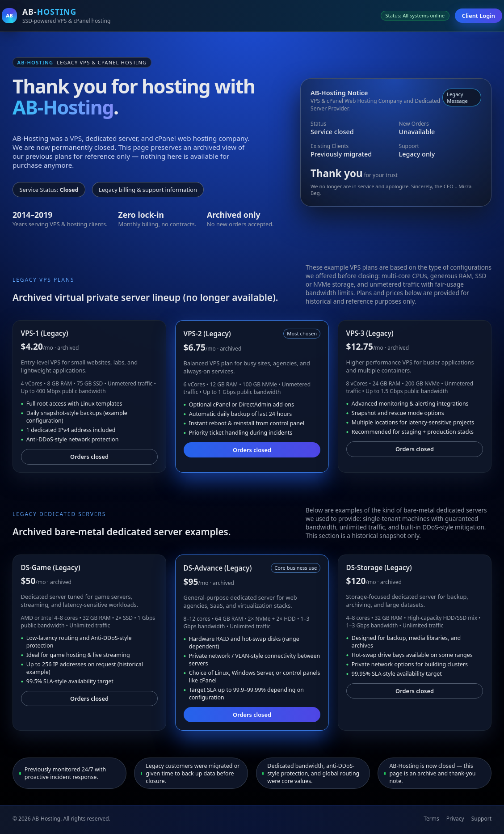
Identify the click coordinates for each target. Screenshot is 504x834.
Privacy (455, 819)
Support (481, 819)
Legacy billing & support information (148, 190)
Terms (431, 819)
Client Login (479, 16)
